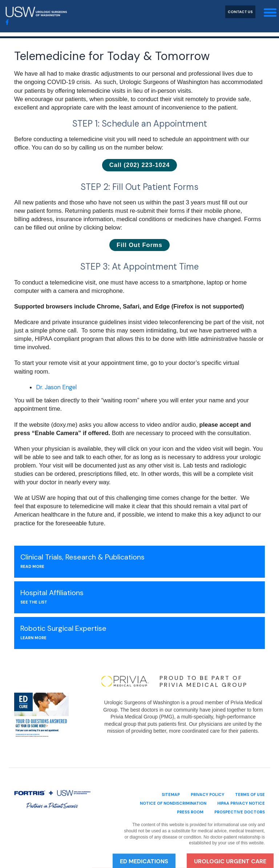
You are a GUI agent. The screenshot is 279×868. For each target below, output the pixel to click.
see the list (34, 602)
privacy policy (207, 795)
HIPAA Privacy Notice (241, 803)
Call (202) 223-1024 (140, 165)
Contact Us (240, 12)
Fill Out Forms (139, 245)
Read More (32, 566)
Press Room (190, 812)
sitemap (171, 795)
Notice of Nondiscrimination (173, 803)
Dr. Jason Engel (56, 387)
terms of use (250, 795)
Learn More (33, 638)
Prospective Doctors (240, 812)
